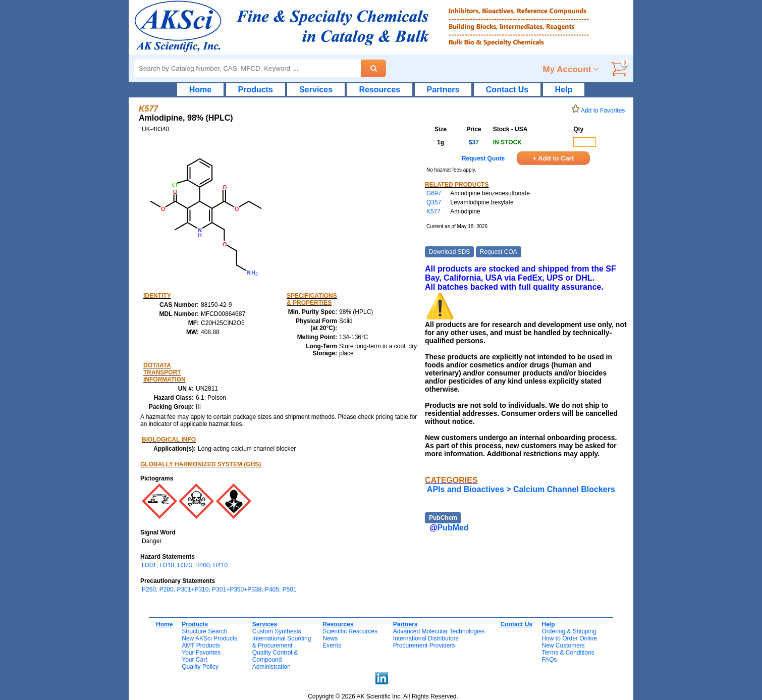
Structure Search (204, 631)
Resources (379, 90)
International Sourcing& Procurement (282, 642)
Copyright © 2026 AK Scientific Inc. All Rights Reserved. (383, 696)
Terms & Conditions (568, 653)
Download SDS (449, 252)
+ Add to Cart (554, 158)
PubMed (453, 528)
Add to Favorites (600, 111)
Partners (443, 90)
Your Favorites (201, 653)
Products (256, 90)
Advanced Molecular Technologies (439, 631)
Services (316, 90)
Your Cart (194, 660)
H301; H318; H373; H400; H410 (185, 565)
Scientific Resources (350, 631)
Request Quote (483, 158)
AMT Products (201, 645)
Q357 (434, 202)
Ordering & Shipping (569, 631)
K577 (433, 211)
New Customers (563, 645)
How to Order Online (569, 638)
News (330, 638)
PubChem (443, 518)
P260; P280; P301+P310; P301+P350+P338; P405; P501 (219, 589)
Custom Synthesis (277, 631)
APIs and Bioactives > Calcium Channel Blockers (521, 489)
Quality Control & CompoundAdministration (275, 660)
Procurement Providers (424, 645)
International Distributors (426, 638)
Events (332, 645)
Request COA (499, 252)
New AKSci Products (209, 638)
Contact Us (507, 90)
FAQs (549, 660)
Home (200, 90)
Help (564, 90)
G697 (434, 193)
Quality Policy (200, 667)
